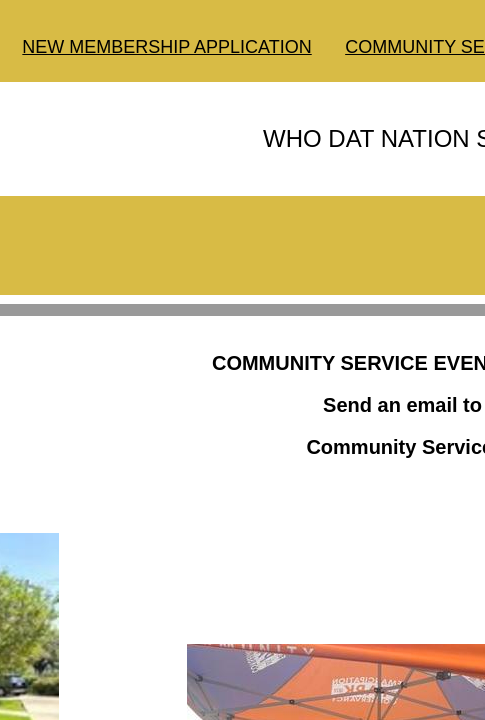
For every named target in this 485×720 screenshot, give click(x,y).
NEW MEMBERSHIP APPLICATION (166, 47)
